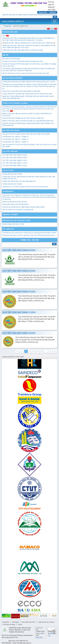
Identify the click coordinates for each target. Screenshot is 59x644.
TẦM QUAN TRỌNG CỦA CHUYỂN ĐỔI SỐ (15, 204)
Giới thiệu (15, 622)
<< (17, 351)
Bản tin (5, 55)
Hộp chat (39, 637)
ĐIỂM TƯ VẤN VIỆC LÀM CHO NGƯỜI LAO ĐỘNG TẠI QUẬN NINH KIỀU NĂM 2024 (28, 121)
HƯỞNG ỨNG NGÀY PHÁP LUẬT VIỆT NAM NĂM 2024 (19, 181)
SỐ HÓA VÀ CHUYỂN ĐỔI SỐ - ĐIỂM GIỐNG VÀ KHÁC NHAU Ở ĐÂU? (24, 207)
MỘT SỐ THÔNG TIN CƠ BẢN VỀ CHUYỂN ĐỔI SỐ (18, 210)
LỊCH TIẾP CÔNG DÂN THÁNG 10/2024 (15, 166)
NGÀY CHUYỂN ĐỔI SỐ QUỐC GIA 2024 (15, 202)
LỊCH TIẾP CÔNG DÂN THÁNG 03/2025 (15, 155)
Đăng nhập (43, 12)
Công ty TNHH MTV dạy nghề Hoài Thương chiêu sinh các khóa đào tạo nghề (27, 94)
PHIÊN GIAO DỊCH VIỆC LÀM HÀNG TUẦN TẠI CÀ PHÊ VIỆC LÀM (23, 50)
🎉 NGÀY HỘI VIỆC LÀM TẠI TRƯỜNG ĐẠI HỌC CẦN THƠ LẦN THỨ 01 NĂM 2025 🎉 (29, 43)
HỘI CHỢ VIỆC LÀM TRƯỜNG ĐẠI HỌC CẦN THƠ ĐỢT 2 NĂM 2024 (23, 118)
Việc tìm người (17, 15)
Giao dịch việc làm (10, 32)
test (51, 29)
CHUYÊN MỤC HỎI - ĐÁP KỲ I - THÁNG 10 (15, 139)
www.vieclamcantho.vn (13, 21)
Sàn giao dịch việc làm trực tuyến (16, 221)
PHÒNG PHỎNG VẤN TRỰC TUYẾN (13, 224)
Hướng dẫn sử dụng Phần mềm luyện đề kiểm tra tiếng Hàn (21, 91)
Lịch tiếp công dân (10, 151)
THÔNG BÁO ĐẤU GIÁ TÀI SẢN (12, 174)
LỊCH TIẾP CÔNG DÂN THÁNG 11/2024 (15, 163)
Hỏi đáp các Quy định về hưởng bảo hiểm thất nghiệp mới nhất (23, 61)
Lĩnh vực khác (8, 170)
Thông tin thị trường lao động (15, 103)
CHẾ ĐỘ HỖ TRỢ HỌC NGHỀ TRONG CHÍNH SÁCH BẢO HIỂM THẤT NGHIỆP (26, 134)
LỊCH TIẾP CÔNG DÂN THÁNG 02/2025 (15, 158)
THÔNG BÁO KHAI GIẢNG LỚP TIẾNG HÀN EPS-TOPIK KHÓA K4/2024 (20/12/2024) (29, 82)
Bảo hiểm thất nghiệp (11, 130)
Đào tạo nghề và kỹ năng (12, 78)
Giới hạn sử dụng (9, 624)
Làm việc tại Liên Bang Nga (11, 59)
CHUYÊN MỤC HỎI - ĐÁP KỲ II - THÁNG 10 (15, 137)
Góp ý (20, 624)
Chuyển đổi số (8, 192)
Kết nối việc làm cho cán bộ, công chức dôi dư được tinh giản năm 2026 (26, 73)
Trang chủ (7, 26)
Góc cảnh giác (8, 229)
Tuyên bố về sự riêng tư (46, 622)
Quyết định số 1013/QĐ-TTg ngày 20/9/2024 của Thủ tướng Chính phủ (25, 187)
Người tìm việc (7, 15)
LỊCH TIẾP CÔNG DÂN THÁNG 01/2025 (15, 160)
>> (55, 351)
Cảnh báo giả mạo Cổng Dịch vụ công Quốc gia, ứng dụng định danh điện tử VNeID (29, 233)
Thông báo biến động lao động (47, 15)
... (46, 351)
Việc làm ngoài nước (30, 15)
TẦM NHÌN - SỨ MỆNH (10, 215)
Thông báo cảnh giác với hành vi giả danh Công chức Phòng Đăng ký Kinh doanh (29, 235)
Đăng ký (53, 12)
